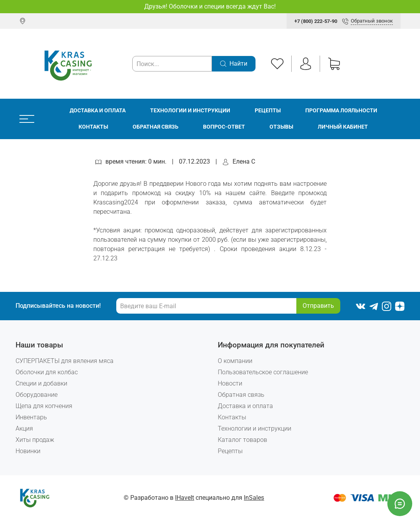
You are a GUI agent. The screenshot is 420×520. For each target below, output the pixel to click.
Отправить (318, 306)
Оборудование (37, 395)
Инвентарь (31, 417)
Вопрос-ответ (224, 127)
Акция (24, 428)
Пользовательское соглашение (263, 372)
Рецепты (268, 111)
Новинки (28, 451)
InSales (254, 498)
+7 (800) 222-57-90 (316, 21)
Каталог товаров (242, 440)
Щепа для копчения (44, 406)
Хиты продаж (35, 440)
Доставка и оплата (98, 111)
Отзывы (281, 127)
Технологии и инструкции (190, 111)
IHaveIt (185, 498)
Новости (230, 383)
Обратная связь (156, 127)
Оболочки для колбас (47, 372)
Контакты (93, 127)
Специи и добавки (41, 383)
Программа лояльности (341, 111)
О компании (235, 361)
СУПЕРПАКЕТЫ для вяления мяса (65, 361)
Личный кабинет (343, 127)
